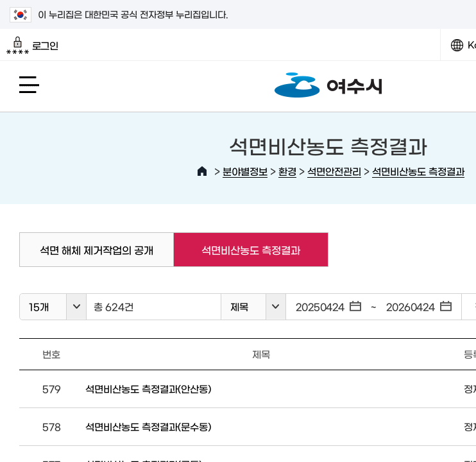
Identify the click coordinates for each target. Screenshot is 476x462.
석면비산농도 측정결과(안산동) (148, 389)
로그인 (32, 46)
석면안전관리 (334, 171)
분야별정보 (245, 171)
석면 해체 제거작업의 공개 (97, 250)
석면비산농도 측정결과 (418, 171)
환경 (287, 171)
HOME (202, 171)
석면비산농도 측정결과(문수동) (148, 426)
